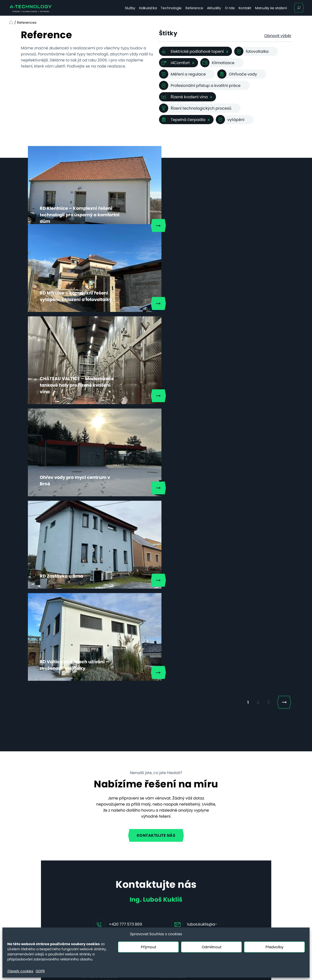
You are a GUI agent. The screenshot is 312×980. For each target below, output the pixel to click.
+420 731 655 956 (244, 908)
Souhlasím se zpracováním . (130, 748)
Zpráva (90, 703)
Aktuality (214, 8)
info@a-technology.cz (249, 891)
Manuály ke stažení (271, 8)
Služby (130, 8)
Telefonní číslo (172, 677)
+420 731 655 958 (244, 885)
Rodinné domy (89, 842)
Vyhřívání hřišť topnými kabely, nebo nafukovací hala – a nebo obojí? (174, 852)
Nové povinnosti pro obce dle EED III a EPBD (180, 875)
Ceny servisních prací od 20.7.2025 (40, 893)
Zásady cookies (20, 971)
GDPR (40, 971)
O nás (230, 8)
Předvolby (274, 947)
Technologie (171, 8)
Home (10, 22)
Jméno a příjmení (99, 652)
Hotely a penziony (92, 850)
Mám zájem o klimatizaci (114, 763)
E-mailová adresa (100, 677)
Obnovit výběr (278, 36)
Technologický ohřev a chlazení (97, 877)
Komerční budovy (92, 866)
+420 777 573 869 (125, 625)
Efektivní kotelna (90, 888)
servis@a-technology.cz (251, 915)
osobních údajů (152, 748)
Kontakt (245, 8)
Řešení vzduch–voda (95, 904)
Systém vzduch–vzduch (98, 896)
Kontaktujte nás (156, 536)
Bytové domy (88, 858)
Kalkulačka (148, 8)
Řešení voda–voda (93, 912)
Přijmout (148, 947)
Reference (194, 8)
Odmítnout (212, 947)
